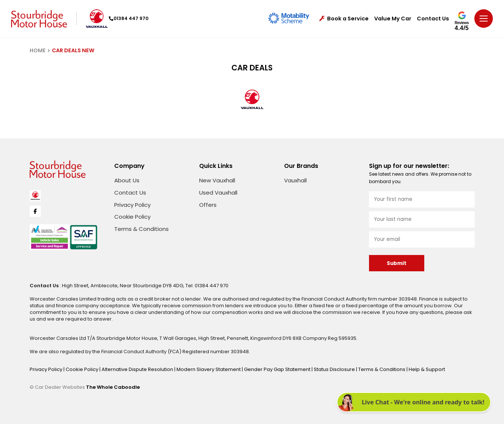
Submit (397, 263)
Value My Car (393, 19)
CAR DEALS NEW (73, 50)
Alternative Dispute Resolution (138, 369)
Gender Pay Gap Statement (278, 369)
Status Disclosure (335, 369)
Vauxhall (295, 180)
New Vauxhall (217, 180)
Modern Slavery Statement (209, 369)
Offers (208, 205)
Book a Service (344, 19)
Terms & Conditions (141, 229)
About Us (127, 180)
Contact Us (433, 19)
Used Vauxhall (218, 193)
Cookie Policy (132, 217)
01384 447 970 (129, 18)
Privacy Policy (132, 205)
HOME (38, 50)
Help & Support (427, 369)
